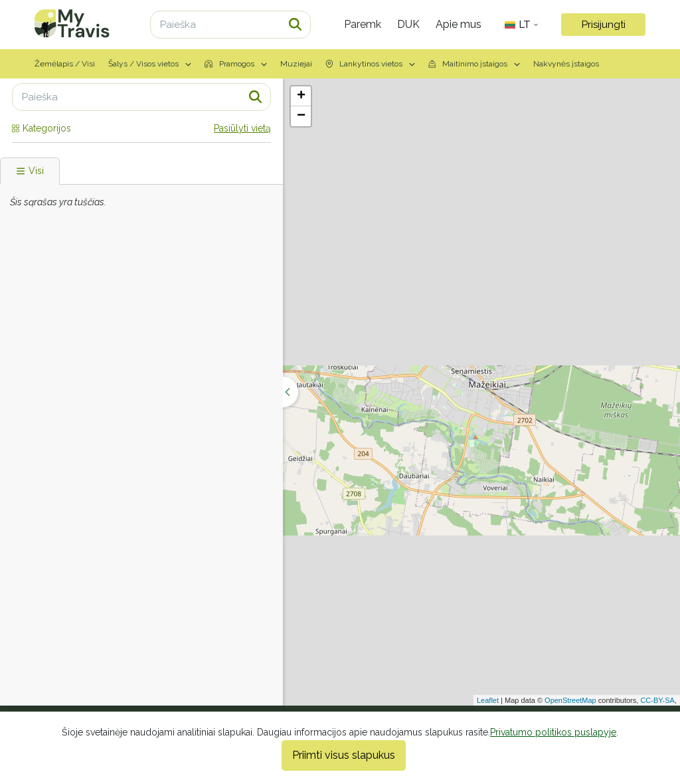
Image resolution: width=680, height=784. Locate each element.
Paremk (363, 24)
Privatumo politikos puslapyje (553, 732)
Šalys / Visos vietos (150, 64)
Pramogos (236, 64)
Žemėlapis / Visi (65, 64)
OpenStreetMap (570, 700)
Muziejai (296, 64)
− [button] (301, 116)
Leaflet (488, 700)
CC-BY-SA (657, 700)
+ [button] (301, 96)
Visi (30, 171)
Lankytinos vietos (370, 64)
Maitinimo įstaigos (474, 64)
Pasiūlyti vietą (242, 128)
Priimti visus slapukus (344, 755)
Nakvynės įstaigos (566, 64)
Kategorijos (42, 128)
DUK (408, 24)
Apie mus (459, 24)
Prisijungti (604, 25)
